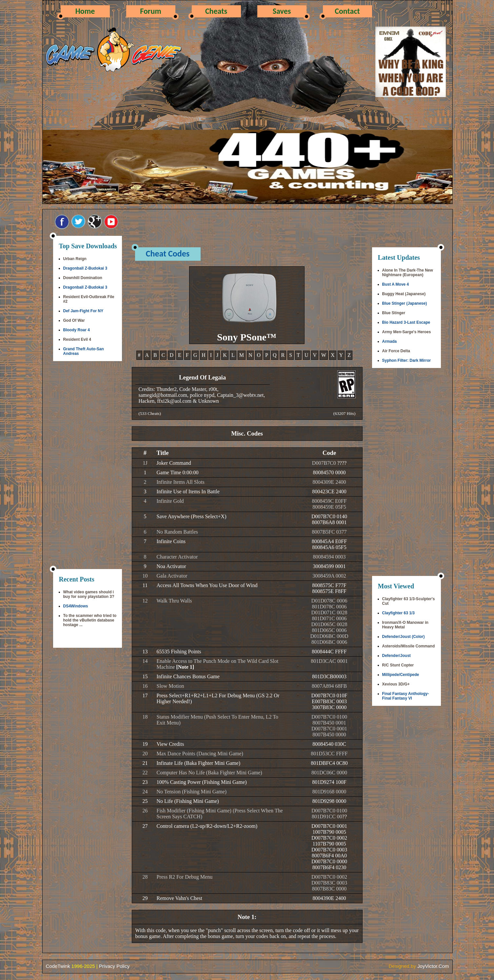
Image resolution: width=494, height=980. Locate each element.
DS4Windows (76, 606)
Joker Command (174, 463)
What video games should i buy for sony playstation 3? (89, 594)
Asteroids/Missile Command (409, 646)
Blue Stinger (394, 313)
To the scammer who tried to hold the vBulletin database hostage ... (90, 620)
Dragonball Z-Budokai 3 (85, 268)
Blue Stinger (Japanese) (405, 303)
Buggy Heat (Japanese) (404, 294)
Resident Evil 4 (77, 339)
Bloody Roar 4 (77, 330)
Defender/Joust (396, 656)
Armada (390, 341)
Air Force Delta (396, 351)
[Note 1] (185, 667)
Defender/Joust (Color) (404, 637)
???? (342, 463)
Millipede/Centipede (401, 675)
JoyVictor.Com (433, 966)
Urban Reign (75, 259)
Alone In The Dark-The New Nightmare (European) (408, 273)
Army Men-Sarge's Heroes (407, 332)
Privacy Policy (114, 966)
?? (345, 817)
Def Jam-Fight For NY (83, 311)
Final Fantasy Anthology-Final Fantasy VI (406, 696)
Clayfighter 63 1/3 (398, 613)
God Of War (74, 320)
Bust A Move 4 (396, 284)
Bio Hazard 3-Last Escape (406, 322)
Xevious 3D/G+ (396, 684)
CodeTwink (58, 966)
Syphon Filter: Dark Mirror (407, 360)
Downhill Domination (83, 278)
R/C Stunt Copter (398, 665)
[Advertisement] (88, 466)
